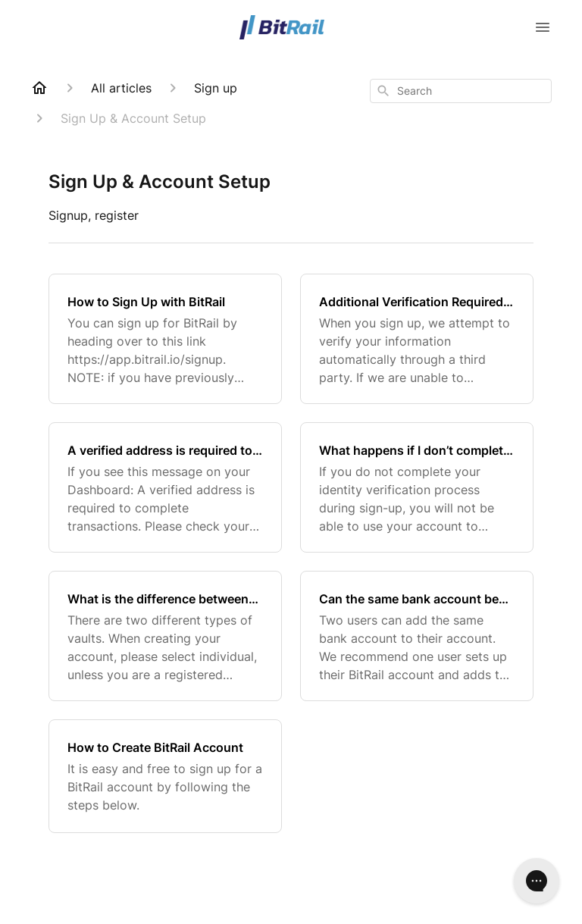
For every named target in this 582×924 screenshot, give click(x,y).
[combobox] (461, 91)
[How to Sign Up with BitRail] (165, 339)
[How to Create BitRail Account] (165, 776)
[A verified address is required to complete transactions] (165, 487)
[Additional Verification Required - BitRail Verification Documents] (417, 339)
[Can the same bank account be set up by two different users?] (417, 636)
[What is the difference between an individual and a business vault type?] (165, 636)
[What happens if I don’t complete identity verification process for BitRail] (417, 487)
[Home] (39, 88)
